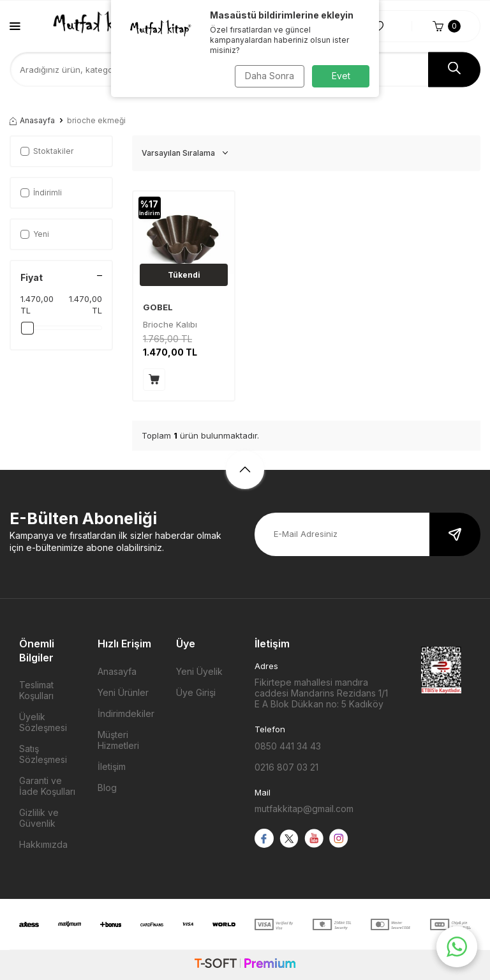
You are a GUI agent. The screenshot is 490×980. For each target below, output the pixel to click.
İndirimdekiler (126, 713)
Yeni (35, 234)
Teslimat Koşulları (36, 690)
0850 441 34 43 (288, 746)
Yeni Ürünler (123, 692)
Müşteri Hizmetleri (118, 740)
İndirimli (41, 192)
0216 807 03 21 (286, 767)
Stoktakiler (47, 151)
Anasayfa (32, 120)
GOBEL (158, 307)
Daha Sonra (268, 76)
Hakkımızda (43, 844)
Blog (107, 788)
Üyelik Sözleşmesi (43, 722)
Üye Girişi (196, 692)
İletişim (112, 766)
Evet (341, 76)
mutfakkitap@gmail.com (304, 809)
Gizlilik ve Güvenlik (39, 818)
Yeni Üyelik (199, 671)
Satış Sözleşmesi (43, 754)
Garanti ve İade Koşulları (47, 786)
